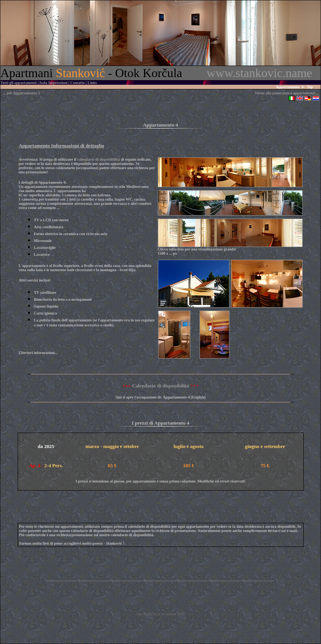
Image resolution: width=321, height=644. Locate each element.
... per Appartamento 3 (21, 93)
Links (92, 83)
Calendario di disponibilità (161, 386)
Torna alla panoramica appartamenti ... (287, 93)
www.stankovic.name (260, 73)
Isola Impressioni (53, 83)
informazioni (44, 353)
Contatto (78, 83)
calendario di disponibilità (98, 159)
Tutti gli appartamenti (19, 83)
